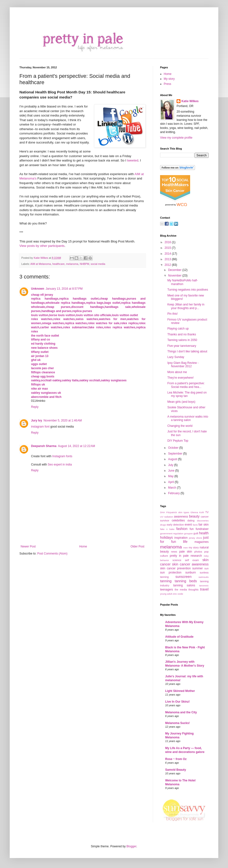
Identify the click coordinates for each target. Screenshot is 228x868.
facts (195, 525)
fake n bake (167, 529)
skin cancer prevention (175, 568)
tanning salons (184, 585)
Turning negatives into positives (188, 290)
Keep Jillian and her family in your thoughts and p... (186, 306)
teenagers (167, 590)
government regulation (172, 533)
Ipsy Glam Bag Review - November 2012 (183, 365)
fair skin (204, 525)
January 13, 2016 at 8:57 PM (64, 289)
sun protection (171, 573)
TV (207, 512)
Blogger (131, 846)
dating (191, 520)
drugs (163, 525)
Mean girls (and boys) (181, 402)
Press (167, 84)
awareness (181, 517)
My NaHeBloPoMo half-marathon (183, 282)
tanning (166, 581)
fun (192, 529)
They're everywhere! (180, 378)
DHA (163, 512)
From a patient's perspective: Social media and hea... (186, 385)
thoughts (193, 590)
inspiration (181, 538)
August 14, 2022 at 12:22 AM (77, 446)
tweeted (133, 160)
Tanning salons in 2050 (182, 340)
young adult (166, 594)
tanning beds (186, 581)
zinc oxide (178, 594)
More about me (177, 372)
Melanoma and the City (181, 712)
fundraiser (202, 529)
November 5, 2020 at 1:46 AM (63, 421)
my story (194, 547)
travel (204, 589)
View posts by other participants (42, 246)
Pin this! (173, 314)
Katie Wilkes (41, 258)
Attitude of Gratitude (179, 637)
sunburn (191, 573)
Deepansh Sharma (44, 446)
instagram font (40, 427)
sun (207, 568)
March (173, 488)
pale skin (186, 552)
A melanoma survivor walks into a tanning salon (188, 418)
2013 (168, 259)
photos (198, 552)
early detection (175, 525)
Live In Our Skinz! (177, 702)
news (174, 552)
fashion (182, 529)
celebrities (178, 520)
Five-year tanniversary (182, 346)
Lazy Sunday (176, 357)
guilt (196, 533)
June (172, 471)
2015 (168, 248)
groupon (188, 533)
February (174, 493)
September (176, 454)
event (188, 525)
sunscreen (183, 577)
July (171, 465)
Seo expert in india (60, 465)
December (175, 270)
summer (198, 568)
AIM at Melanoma (41, 264)
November (175, 276)
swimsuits (204, 577)
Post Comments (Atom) (52, 554)
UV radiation (167, 517)
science (177, 560)
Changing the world (180, 426)
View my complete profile (176, 138)
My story (169, 79)
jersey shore (195, 538)
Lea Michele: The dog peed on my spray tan (187, 394)
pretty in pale (179, 556)
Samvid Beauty (176, 770)
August (173, 459)
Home (83, 546)
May (171, 476)
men (186, 548)
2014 (168, 254)
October (174, 448)
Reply (35, 407)
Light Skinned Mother (180, 691)
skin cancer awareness (190, 564)
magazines (202, 542)
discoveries (203, 521)
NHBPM (85, 264)
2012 (168, 265)
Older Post (137, 546)
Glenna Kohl (197, 512)
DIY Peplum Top (178, 441)
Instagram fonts (62, 456)
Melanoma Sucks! (177, 723)
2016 (168, 242)
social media (98, 264)
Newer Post (28, 546)
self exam (192, 560)
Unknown (38, 289)
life (185, 542)
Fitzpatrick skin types (178, 512)
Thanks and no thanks (182, 334)
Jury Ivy (37, 421)
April (171, 482)
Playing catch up (178, 329)
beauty (194, 516)
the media (181, 590)
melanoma (72, 264)
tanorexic (204, 586)
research (196, 556)
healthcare (58, 264)
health (204, 533)
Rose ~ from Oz (176, 759)
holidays (167, 537)
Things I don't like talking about (187, 351)
